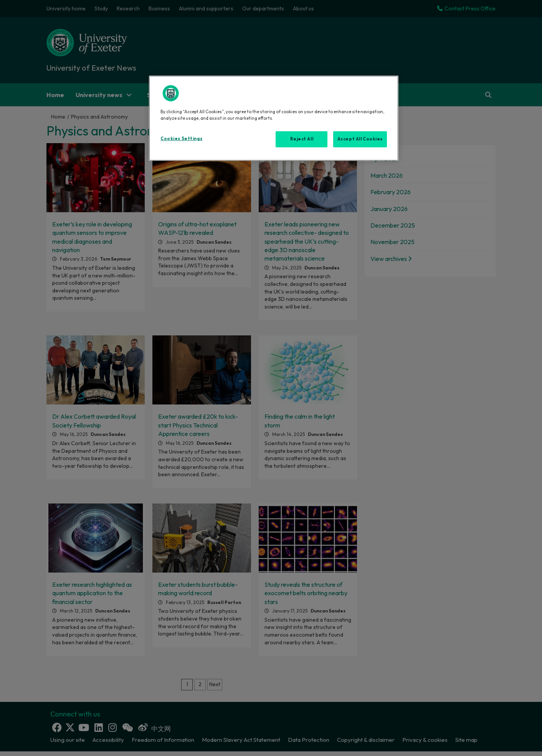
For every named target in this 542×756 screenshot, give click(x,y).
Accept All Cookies (360, 139)
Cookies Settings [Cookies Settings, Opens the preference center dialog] (181, 139)
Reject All (302, 139)
